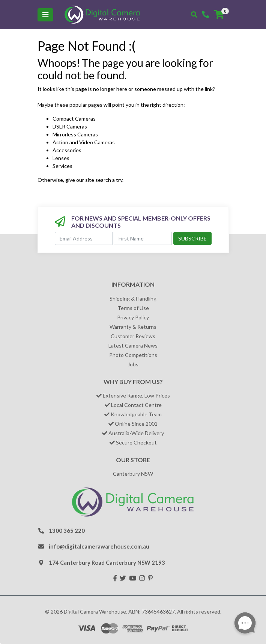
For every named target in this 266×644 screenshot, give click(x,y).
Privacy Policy (133, 317)
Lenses (61, 158)
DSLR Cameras (70, 126)
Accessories (67, 150)
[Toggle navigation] (45, 15)
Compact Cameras (74, 119)
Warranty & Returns (133, 327)
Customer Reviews (133, 336)
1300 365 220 (67, 531)
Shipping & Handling (133, 299)
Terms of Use (133, 308)
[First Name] (143, 238)
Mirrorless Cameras (75, 134)
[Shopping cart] (219, 15)
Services (62, 166)
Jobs (133, 364)
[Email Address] (84, 238)
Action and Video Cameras (84, 142)
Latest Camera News (133, 345)
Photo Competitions (133, 355)
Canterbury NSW (133, 474)
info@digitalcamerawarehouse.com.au (99, 546)
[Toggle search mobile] (194, 15)
